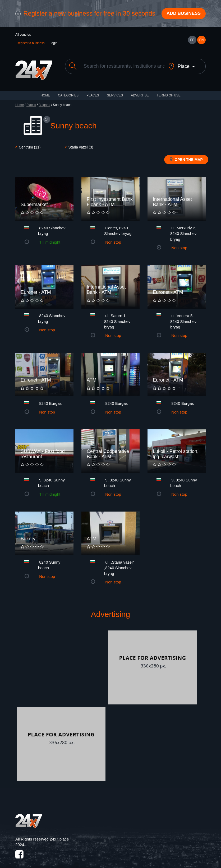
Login (54, 44)
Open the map (186, 156)
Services (115, 92)
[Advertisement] (61, 664)
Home (20, 101)
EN (202, 41)
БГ (192, 41)
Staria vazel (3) (81, 143)
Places (93, 92)
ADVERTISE (140, 92)
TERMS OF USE (169, 92)
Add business (182, 14)
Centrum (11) (30, 143)
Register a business (31, 44)
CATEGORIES (68, 92)
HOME (45, 92)
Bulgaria (44, 101)
